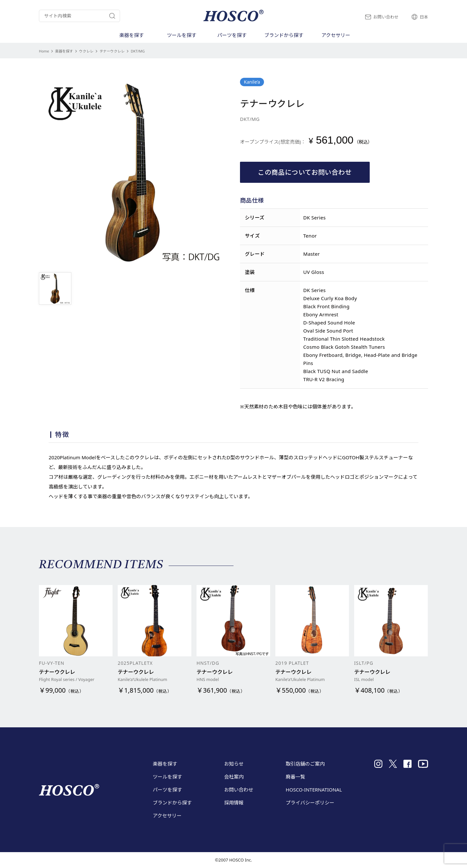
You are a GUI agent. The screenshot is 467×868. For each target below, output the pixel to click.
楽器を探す (64, 51)
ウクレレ (86, 51)
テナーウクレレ (112, 51)
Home (44, 51)
